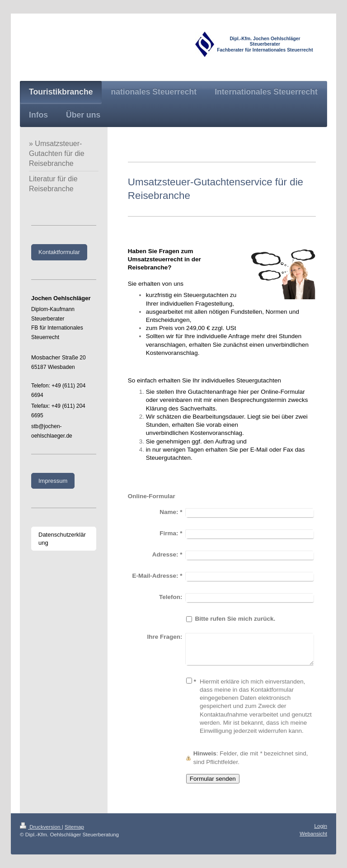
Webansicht (313, 833)
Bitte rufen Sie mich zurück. (235, 619)
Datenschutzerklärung (62, 539)
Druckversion (41, 827)
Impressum (53, 481)
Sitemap (74, 827)
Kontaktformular (59, 252)
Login (321, 826)
